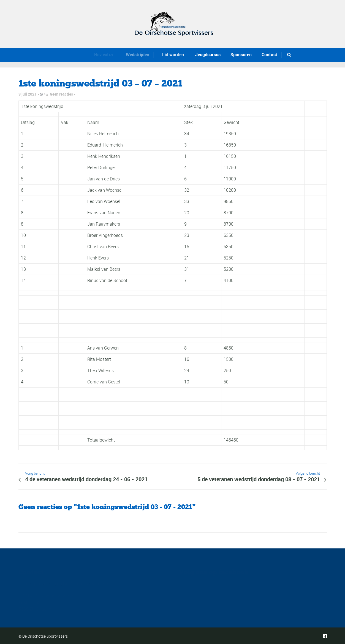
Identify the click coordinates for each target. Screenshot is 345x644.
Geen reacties (61, 94)
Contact (269, 55)
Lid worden (169, 55)
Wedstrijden (134, 55)
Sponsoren (241, 55)
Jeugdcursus (205, 55)
